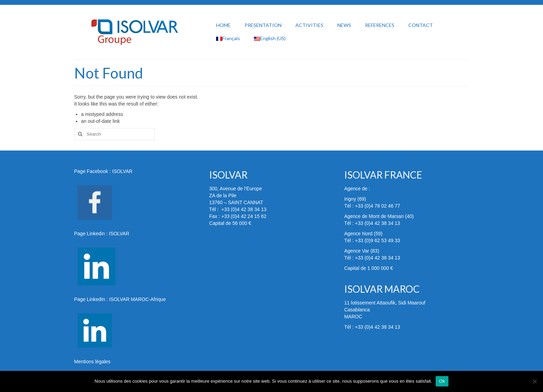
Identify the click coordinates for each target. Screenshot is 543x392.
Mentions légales (92, 362)
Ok (442, 381)
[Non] (534, 381)
